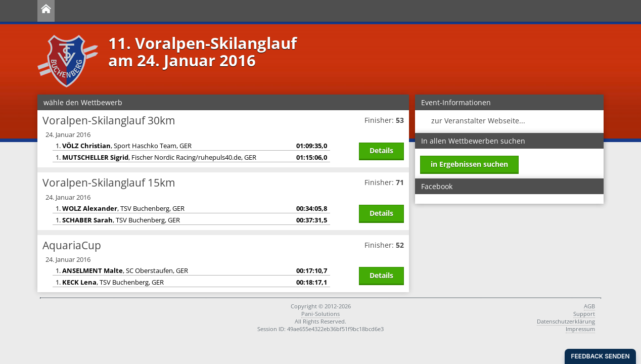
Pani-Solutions (320, 314)
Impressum (580, 329)
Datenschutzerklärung (566, 321)
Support (584, 314)
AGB (589, 306)
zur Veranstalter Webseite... (478, 121)
